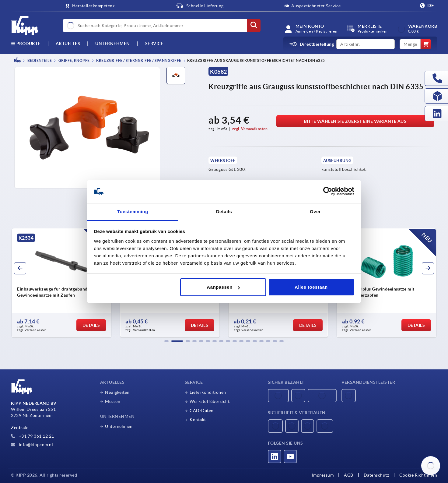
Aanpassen (223, 287)
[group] (61, 283)
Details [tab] (224, 212)
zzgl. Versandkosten (250, 129)
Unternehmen (113, 44)
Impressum (323, 475)
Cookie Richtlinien (418, 475)
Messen (113, 401)
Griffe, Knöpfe (74, 60)
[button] (166, 341)
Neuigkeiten (117, 392)
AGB (349, 475)
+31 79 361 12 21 (33, 436)
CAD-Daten (202, 411)
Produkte (26, 44)
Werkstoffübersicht (210, 401)
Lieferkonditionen (208, 392)
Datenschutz (376, 475)
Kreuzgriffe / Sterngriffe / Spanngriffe (138, 60)
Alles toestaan (311, 287)
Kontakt (198, 420)
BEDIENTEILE (39, 60)
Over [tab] (315, 212)
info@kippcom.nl (32, 445)
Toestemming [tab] (133, 212)
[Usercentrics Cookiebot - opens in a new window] (328, 192)
